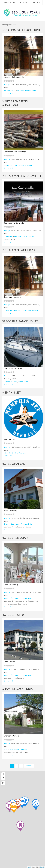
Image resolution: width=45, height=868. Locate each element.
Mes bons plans (9, 2)
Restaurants (8, 236)
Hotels (6, 524)
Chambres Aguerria (17, 689)
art (23, 165)
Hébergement (15, 524)
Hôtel (25, 236)
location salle (22, 91)
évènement (32, 91)
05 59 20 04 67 (9, 681)
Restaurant (18, 236)
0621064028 (8, 456)
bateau (26, 382)
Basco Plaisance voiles (20, 321)
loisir (16, 382)
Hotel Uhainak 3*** (16, 464)
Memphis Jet (11, 393)
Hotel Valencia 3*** (16, 538)
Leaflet (30, 867)
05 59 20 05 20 (9, 242)
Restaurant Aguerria (19, 250)
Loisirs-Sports (9, 453)
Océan (21, 382)
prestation (27, 310)
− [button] (3, 778)
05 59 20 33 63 (9, 530)
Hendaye (7, 85)
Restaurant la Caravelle (22, 176)
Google (42, 867)
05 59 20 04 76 (9, 93)
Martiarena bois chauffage (15, 103)
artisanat (28, 165)
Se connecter (37, 2)
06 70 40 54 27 (9, 755)
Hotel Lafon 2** (14, 615)
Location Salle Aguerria (21, 30)
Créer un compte (24, 2)
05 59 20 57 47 (9, 385)
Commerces (8, 165)
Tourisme (31, 236)
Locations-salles (9, 91)
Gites (6, 749)
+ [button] (3, 774)
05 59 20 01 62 (9, 607)
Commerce (18, 165)
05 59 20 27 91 (9, 168)
